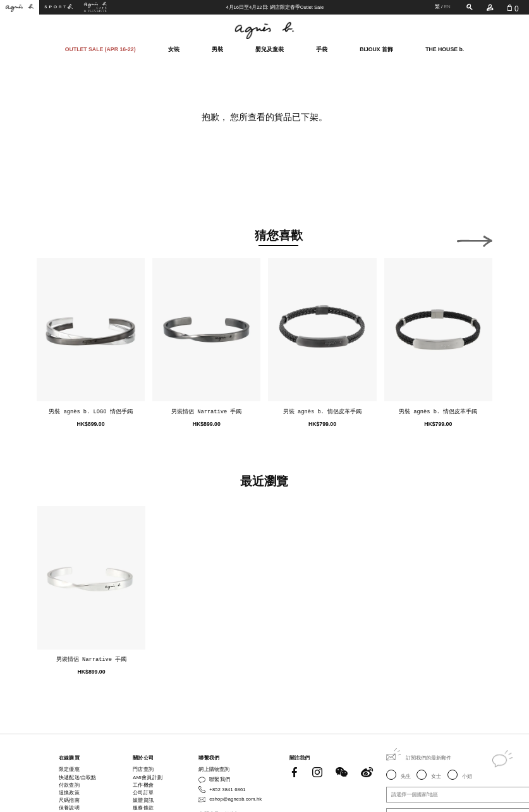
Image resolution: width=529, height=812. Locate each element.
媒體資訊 (143, 800)
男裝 (217, 48)
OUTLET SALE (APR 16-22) (100, 49)
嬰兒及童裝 (270, 48)
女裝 (174, 48)
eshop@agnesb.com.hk (235, 799)
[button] (475, 239)
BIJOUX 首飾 (376, 48)
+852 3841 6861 (227, 790)
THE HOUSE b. (445, 49)
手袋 (322, 48)
